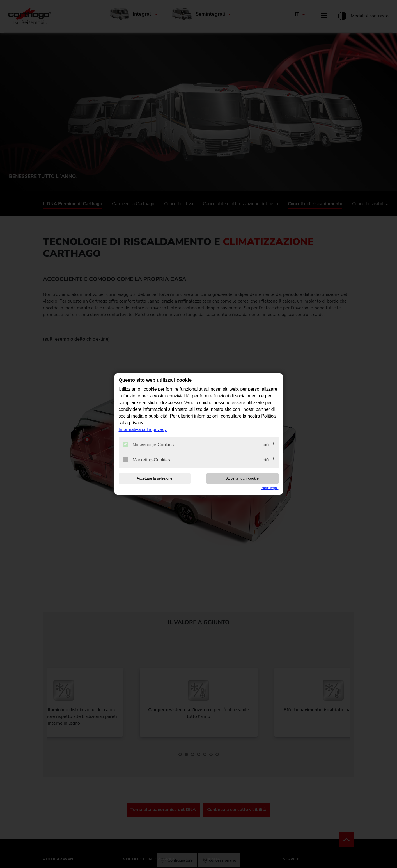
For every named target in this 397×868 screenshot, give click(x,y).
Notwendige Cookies (148, 445)
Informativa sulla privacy (143, 430)
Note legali (270, 488)
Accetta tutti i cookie (242, 478)
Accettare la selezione (154, 478)
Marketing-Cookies (146, 460)
